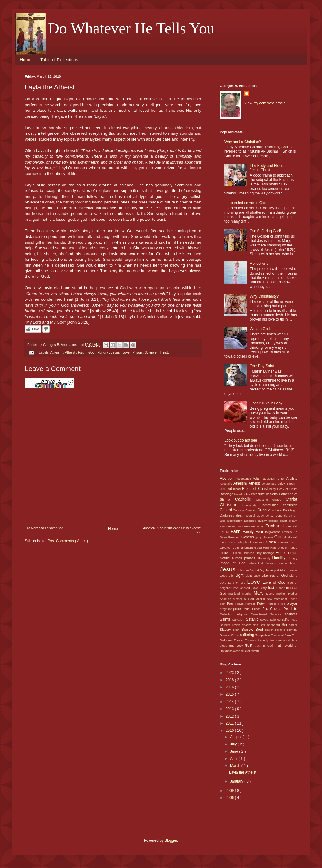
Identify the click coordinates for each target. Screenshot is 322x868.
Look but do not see (241, 440)
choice (279, 500)
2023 (230, 673)
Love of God (275, 582)
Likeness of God (276, 575)
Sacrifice (277, 614)
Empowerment (247, 526)
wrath (255, 651)
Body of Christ (287, 489)
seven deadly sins (246, 625)
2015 (230, 694)
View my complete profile (265, 103)
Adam (258, 478)
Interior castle (278, 563)
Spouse (225, 635)
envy (261, 526)
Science (151, 352)
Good (224, 542)
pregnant (227, 609)
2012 (230, 716)
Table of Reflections (59, 60)
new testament (278, 599)
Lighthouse (254, 576)
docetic (274, 521)
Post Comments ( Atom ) (68, 541)
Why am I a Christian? (243, 142)
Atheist (71, 352)
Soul (260, 630)
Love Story (260, 588)
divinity (263, 521)
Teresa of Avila (282, 635)
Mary (260, 593)
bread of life (243, 494)
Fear (260, 532)
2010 (230, 731)
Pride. (248, 609)
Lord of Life (238, 583)
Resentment (260, 614)
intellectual (258, 563)
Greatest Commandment (237, 548)
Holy (260, 553)
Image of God (234, 563)
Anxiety (292, 478)
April (234, 759)
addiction (270, 479)
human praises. (245, 558)
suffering (248, 635)
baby (282, 483)
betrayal (227, 489)
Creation (251, 510)
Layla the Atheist (243, 772)
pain (223, 604)
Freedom (235, 537)
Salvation (239, 619)
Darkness (228, 515)
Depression (236, 521)
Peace (240, 604)
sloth (237, 630)
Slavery (226, 630)
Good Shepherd (241, 542)
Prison (138, 352)
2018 (230, 680)
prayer (292, 604)
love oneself (242, 588)
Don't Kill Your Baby (266, 403)
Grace (272, 542)
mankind (235, 593)
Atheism (57, 352)
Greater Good (288, 542)
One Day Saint (262, 366)
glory (259, 537)
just (277, 570)
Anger (282, 479)
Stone (235, 635)
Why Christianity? (264, 296)
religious (243, 614)
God (92, 352)
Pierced (272, 604)
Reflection (228, 614)
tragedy (264, 640)
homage (269, 553)
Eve (289, 526)
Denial (252, 515)
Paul (231, 604)
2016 (230, 687)
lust (272, 588)
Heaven (226, 553)
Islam (294, 563)
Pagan (293, 599)
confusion (290, 505)
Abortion (228, 478)
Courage (239, 510)
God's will (291, 537)
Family (249, 532)
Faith (82, 352)
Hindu (238, 553)
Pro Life (290, 609)
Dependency (266, 515)
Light (240, 575)
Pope (283, 604)
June (235, 752)
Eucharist (276, 526)
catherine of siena (265, 494)
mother (282, 593)
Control (226, 510)
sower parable (276, 630)
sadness (291, 614)
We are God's (261, 329)
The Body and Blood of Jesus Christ (269, 168)
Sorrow (248, 630)
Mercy (271, 593)
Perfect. (251, 604)
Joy (263, 570)
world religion (242, 651)
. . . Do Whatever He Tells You (120, 28)
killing (284, 570)
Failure (225, 532)
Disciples (251, 521)
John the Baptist (248, 570)
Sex (263, 625)
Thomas (252, 640)
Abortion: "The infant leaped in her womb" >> (172, 530)
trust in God (265, 646)
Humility (280, 558)
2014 (230, 702)
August (236, 737)
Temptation (263, 635)
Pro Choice (273, 609)
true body (237, 646)
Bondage (227, 494)
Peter (262, 604)
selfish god (290, 619)
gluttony (268, 537)
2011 (230, 723)
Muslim (261, 599)
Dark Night (290, 510)
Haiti (267, 548)
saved (265, 619)
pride (238, 609)
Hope (281, 553)
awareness (270, 484)
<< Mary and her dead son (45, 528)
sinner (293, 625)
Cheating (264, 500)
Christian (231, 505)
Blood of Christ (256, 489)
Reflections (259, 264)
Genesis (248, 537)
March (236, 766)
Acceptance (244, 479)
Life (232, 576)
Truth (280, 645)
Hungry (103, 352)
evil (295, 526)
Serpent (226, 625)
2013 (230, 709)
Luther (281, 588)
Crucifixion (276, 510)
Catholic (246, 499)
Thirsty (164, 352)
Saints (226, 619)
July (234, 744)
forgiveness (274, 532)
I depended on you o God (245, 203)
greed (259, 548)
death (241, 515)
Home (26, 60)
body (273, 489)
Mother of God (244, 599)
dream (293, 521)
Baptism (292, 484)
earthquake (228, 526)
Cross (263, 510)
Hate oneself (280, 548)
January (237, 781)
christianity (251, 505)
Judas (270, 570)
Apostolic (227, 484)
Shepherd (274, 625)
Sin (285, 625)
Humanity (265, 558)
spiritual (292, 630)
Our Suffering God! (265, 231)
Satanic (253, 619)
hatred (293, 548)
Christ (291, 499)
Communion (272, 505)
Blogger (171, 840)
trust (250, 645)
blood (238, 489)
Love (126, 352)
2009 (230, 791)
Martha (248, 593)
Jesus (116, 352)
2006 (230, 798)
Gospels (259, 542)
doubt (284, 521)
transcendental (281, 640)
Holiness (249, 553)
